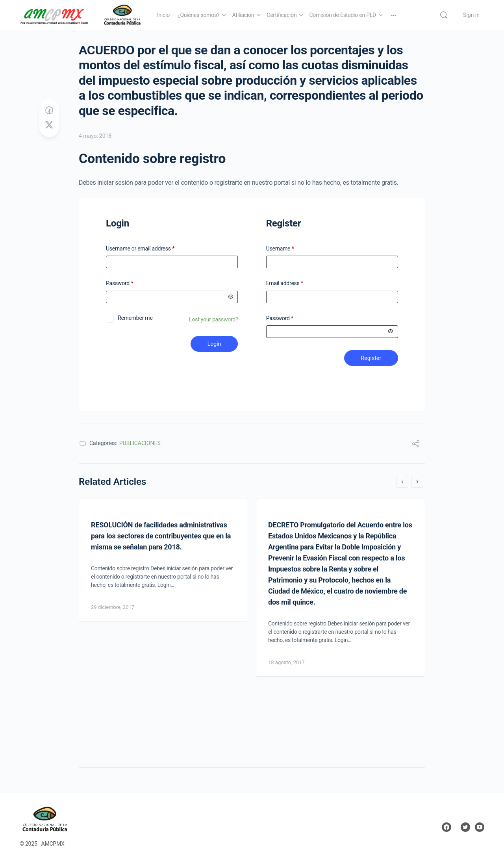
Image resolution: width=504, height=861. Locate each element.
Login (214, 344)
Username (280, 249)
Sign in (471, 15)
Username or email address (150, 249)
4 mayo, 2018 (95, 136)
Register (371, 358)
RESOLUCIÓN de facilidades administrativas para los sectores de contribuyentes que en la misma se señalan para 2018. (161, 536)
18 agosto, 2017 (286, 662)
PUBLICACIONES (140, 443)
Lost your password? (213, 319)
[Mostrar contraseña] (231, 297)
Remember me (135, 318)
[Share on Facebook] (49, 111)
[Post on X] (49, 125)
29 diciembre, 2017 (113, 607)
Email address (285, 283)
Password (130, 283)
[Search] (444, 15)
